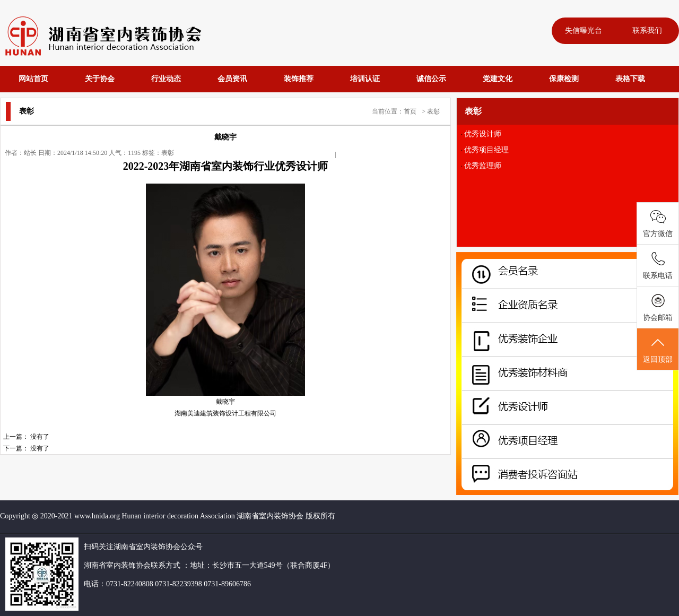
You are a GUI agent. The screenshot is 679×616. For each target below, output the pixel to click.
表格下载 (630, 79)
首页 (410, 111)
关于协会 (100, 79)
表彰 (433, 111)
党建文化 (498, 79)
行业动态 (166, 79)
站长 (30, 153)
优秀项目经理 (486, 150)
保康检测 (564, 79)
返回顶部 (658, 350)
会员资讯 (232, 79)
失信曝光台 (584, 31)
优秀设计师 (483, 134)
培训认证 (365, 79)
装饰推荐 (299, 79)
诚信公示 (431, 79)
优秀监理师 (483, 166)
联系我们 (647, 31)
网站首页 (33, 79)
